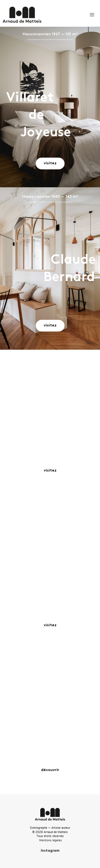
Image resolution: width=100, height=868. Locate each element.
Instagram (50, 851)
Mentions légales (51, 840)
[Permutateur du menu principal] (92, 15)
